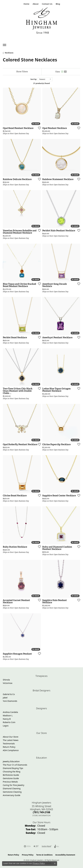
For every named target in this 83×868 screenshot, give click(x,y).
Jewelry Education (11, 761)
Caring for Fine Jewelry (14, 785)
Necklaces (9, 53)
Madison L (8, 715)
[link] (26, 4)
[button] (35, 4)
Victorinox (8, 683)
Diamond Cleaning (12, 788)
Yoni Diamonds (10, 701)
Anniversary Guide (12, 795)
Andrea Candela (10, 712)
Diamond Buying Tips (13, 768)
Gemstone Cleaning (12, 792)
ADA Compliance (11, 750)
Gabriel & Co (9, 694)
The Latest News (11, 740)
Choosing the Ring (12, 772)
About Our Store (11, 737)
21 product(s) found (41, 83)
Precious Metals (10, 782)
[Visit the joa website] (57, 846)
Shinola (6, 680)
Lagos (6, 726)
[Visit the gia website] (27, 846)
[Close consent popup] (55, 863)
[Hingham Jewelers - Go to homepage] (42, 21)
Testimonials (9, 744)
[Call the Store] (41, 812)
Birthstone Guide (11, 775)
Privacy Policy (28, 855)
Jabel (5, 698)
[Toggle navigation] (5, 45)
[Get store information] (41, 816)
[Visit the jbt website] (36, 846)
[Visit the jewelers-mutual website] (47, 846)
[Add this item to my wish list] (39, 128)
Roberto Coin (9, 722)
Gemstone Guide (11, 778)
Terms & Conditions (44, 855)
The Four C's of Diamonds (15, 765)
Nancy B (7, 719)
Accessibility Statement (65, 855)
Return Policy (9, 747)
